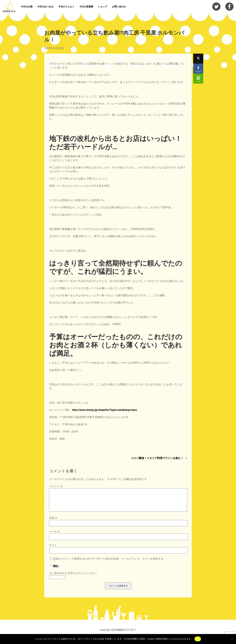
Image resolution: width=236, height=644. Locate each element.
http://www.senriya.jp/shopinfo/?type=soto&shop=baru (105, 410)
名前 (53, 522)
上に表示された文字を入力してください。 (74, 577)
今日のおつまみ (45, 7)
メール (54, 535)
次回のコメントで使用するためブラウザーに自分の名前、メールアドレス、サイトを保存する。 (109, 563)
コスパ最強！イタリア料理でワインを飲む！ (159, 458)
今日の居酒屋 (86, 7)
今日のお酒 (27, 7)
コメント (56, 486)
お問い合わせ (119, 7)
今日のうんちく (66, 7)
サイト (53, 549)
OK (198, 639)
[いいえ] (232, 639)
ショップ (103, 7)
